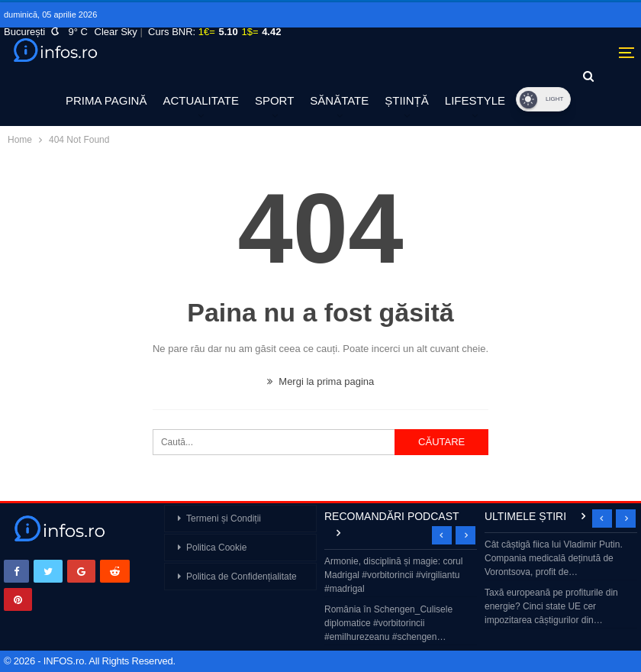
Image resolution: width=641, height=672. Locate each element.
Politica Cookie (216, 548)
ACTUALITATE (200, 100)
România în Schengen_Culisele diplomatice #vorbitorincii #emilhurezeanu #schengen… (388, 623)
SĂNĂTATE (339, 100)
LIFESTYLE (475, 100)
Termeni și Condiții (224, 519)
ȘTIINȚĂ (407, 100)
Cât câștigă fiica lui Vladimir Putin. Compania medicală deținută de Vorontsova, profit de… (554, 558)
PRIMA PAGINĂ (106, 100)
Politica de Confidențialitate (242, 577)
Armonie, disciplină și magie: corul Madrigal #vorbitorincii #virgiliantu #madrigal (393, 575)
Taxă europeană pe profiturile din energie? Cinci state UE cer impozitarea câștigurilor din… (551, 606)
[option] (401, 601)
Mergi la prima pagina (321, 381)
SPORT (274, 100)
